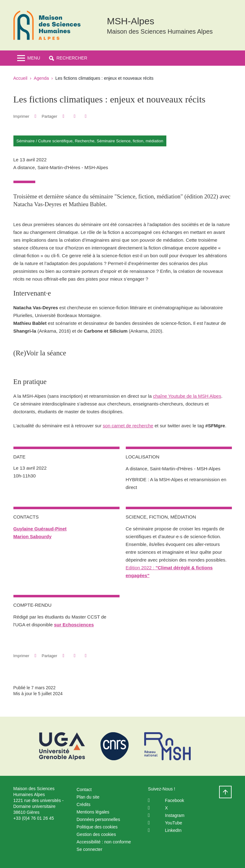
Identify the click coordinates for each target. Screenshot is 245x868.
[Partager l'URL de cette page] (86, 116)
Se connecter (89, 849)
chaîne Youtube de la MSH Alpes (187, 396)
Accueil (20, 78)
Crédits (83, 804)
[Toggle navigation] (29, 58)
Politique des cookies (97, 827)
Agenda (41, 78)
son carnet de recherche (128, 426)
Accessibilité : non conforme (104, 842)
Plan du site (88, 797)
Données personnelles (98, 819)
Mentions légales (93, 812)
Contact (84, 790)
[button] (68, 58)
